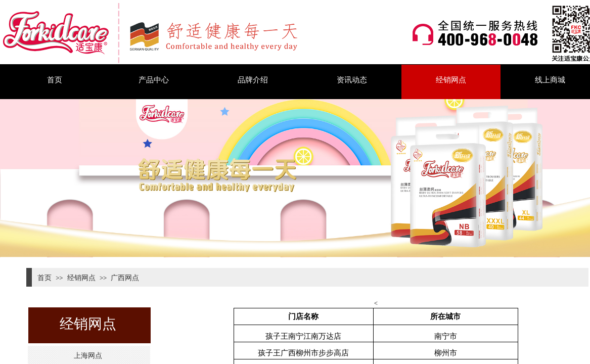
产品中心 (154, 80)
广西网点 (125, 278)
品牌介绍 (253, 80)
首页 (55, 80)
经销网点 (451, 80)
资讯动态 (352, 80)
